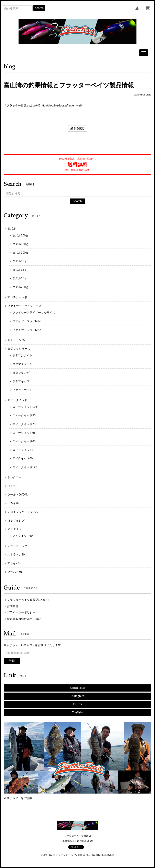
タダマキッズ (21, 381)
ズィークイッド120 (25, 467)
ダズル (12, 228)
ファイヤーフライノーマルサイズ (34, 313)
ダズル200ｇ (20, 235)
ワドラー (13, 486)
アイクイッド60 (23, 458)
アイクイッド (16, 529)
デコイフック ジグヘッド (24, 512)
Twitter (77, 704)
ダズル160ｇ (20, 244)
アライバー (14, 563)
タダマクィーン (22, 364)
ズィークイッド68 (24, 433)
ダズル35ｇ (20, 270)
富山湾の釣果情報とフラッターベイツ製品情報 (69, 85)
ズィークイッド (17, 400)
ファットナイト (22, 390)
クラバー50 (15, 572)
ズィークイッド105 (25, 407)
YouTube (78, 713)
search (39, 8)
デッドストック (17, 546)
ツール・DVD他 (18, 494)
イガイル (13, 503)
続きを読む (78, 128)
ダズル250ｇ (20, 287)
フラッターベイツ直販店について (28, 600)
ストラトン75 (16, 340)
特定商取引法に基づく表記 (24, 619)
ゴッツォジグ (16, 520)
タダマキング (21, 373)
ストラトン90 (16, 554)
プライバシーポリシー (21, 612)
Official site (78, 688)
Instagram (77, 696)
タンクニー (14, 477)
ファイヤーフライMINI (27, 321)
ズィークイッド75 (24, 424)
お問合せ (13, 606)
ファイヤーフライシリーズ (24, 306)
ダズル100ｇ (20, 253)
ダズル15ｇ (20, 278)
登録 (12, 661)
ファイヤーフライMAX (27, 330)
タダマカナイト (22, 355)
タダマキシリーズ (19, 349)
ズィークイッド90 (24, 415)
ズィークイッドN (23, 450)
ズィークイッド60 (24, 441)
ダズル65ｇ (20, 261)
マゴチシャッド (17, 297)
